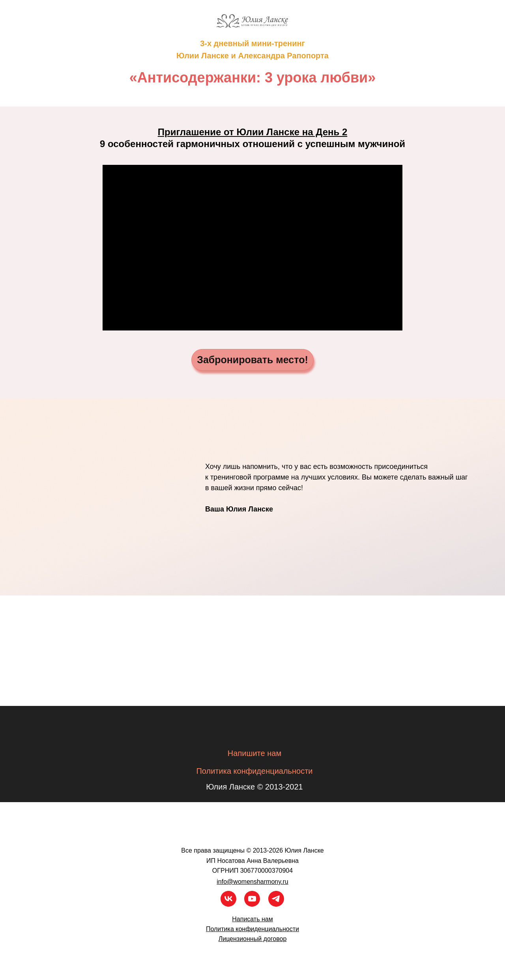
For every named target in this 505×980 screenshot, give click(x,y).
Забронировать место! (252, 360)
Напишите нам (254, 753)
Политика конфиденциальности (254, 771)
